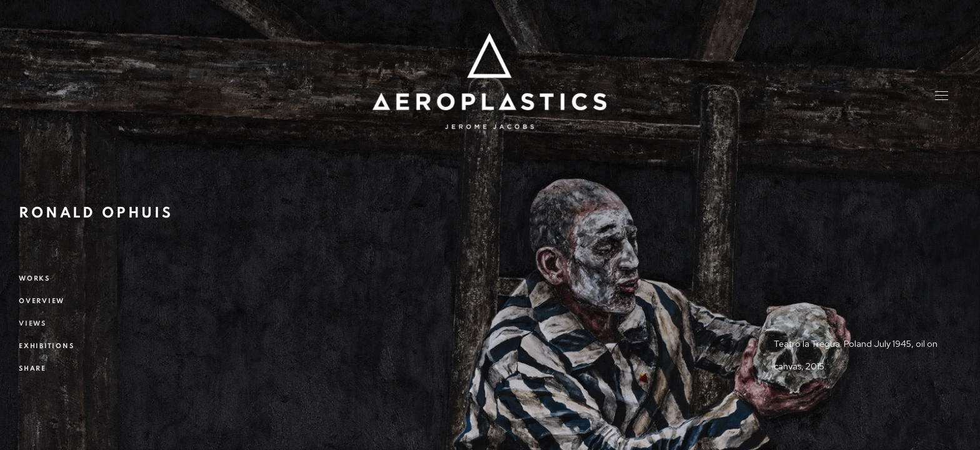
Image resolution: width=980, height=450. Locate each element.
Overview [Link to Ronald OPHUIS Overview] (42, 301)
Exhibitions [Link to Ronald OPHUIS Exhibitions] (46, 346)
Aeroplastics (489, 81)
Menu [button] (941, 97)
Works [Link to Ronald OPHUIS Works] (34, 278)
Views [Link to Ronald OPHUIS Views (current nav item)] (32, 323)
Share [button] (32, 368)
